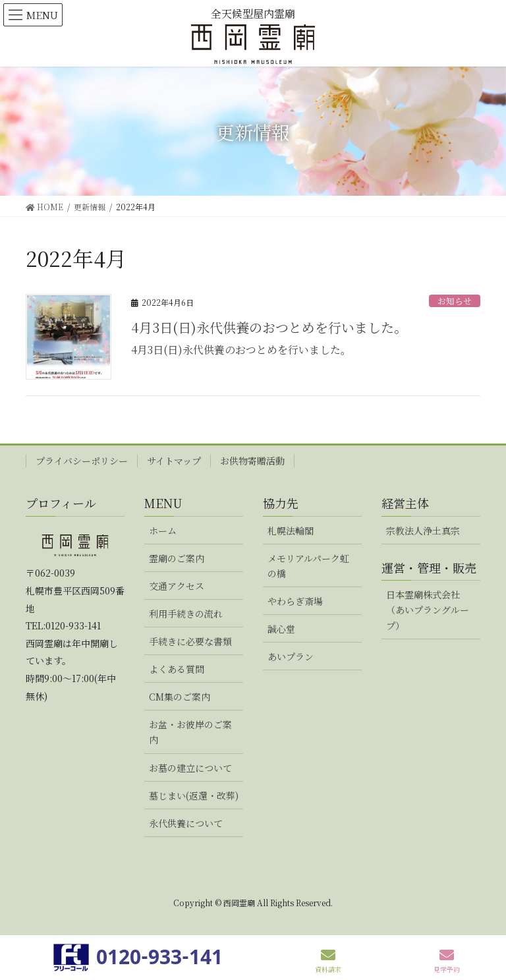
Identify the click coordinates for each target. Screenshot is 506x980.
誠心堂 (281, 629)
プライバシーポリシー (82, 461)
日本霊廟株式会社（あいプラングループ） (428, 610)
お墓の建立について (190, 768)
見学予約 (447, 961)
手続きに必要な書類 (190, 641)
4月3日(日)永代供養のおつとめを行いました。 (269, 327)
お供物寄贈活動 (252, 461)
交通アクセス (177, 586)
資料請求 (328, 961)
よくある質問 (177, 669)
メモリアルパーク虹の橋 (308, 566)
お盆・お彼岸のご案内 (190, 732)
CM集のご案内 (180, 697)
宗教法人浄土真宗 (423, 531)
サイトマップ (174, 461)
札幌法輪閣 (291, 531)
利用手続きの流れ (186, 614)
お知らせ (455, 301)
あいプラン (291, 656)
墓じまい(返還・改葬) (194, 795)
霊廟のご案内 (177, 558)
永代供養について (186, 823)
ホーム (163, 531)
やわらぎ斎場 (295, 601)
